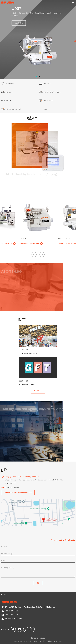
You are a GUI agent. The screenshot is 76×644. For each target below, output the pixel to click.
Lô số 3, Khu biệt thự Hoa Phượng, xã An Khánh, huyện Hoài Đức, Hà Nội (34, 482)
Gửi (38, 583)
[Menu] (73, 3)
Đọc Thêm (19, 25)
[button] (37, 77)
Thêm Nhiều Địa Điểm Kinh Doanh (18, 492)
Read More (38, 391)
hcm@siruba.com (12, 487)
